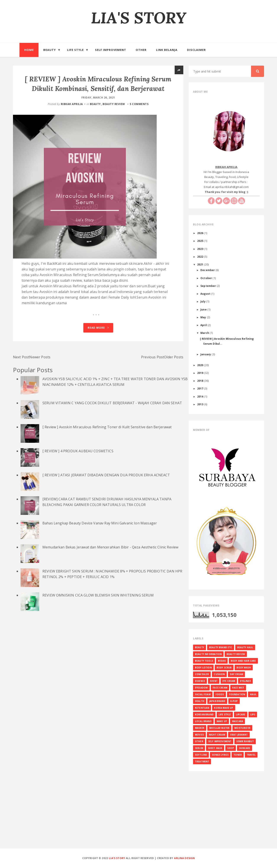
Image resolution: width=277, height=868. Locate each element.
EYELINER (245, 681)
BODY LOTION (203, 668)
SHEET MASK (215, 748)
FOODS (220, 694)
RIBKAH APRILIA (72, 114)
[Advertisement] (138, 817)
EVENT (214, 681)
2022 (201, 257)
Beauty (50, 50)
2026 (201, 233)
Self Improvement (111, 50)
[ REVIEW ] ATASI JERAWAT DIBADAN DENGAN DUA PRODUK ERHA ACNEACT (106, 511)
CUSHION (219, 674)
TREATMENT (202, 761)
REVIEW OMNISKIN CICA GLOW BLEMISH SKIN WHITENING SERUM (98, 631)
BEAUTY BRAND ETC (221, 647)
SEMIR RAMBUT (245, 741)
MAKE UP (222, 721)
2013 (201, 404)
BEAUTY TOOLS (204, 661)
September (209, 286)
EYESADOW (201, 688)
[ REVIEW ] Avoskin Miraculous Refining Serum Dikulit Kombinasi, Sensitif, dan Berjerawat (98, 88)
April (204, 325)
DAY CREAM (236, 674)
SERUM (199, 748)
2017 (201, 388)
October (206, 278)
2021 (201, 264)
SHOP (231, 748)
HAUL (253, 694)
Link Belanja (167, 50)
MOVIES (199, 735)
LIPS (253, 714)
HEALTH (200, 701)
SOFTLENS (201, 755)
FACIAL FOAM (203, 694)
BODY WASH (244, 668)
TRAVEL (251, 755)
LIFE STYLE (225, 714)
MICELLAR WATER (219, 728)
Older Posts (174, 393)
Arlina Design (184, 858)
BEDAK (222, 661)
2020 (201, 365)
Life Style (75, 50)
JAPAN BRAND (217, 701)
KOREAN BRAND (204, 714)
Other (141, 50)
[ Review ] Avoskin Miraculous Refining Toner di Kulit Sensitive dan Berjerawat (107, 463)
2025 (201, 241)
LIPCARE (241, 714)
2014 (201, 396)
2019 (201, 373)
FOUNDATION (237, 694)
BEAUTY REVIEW (114, 114)
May (204, 317)
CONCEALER (202, 674)
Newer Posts (40, 393)
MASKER (200, 728)
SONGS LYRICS (220, 755)
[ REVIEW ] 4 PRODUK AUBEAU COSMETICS (78, 487)
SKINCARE (245, 748)
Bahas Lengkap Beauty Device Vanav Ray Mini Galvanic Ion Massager (100, 559)
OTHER (199, 741)
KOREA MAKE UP (224, 708)
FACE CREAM (220, 688)
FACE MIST (238, 688)
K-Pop (234, 701)
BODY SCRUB (224, 668)
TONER (238, 755)
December (208, 270)
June (204, 309)
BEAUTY (95, 114)
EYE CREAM (229, 681)
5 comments (139, 114)
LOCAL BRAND (203, 721)
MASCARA (238, 721)
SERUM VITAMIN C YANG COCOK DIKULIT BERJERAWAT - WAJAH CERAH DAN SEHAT (112, 439)
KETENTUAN (202, 708)
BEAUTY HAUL (245, 647)
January (206, 354)
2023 (201, 249)
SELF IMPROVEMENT (220, 741)
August (206, 294)
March (205, 333)
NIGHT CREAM (217, 735)
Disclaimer (196, 50)
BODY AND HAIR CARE (243, 661)
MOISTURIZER (242, 728)
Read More (98, 364)
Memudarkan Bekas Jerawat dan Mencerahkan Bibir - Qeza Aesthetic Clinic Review (110, 583)
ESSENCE (200, 681)
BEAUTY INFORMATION (208, 654)
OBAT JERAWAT (239, 735)
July (203, 301)
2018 (201, 381)
